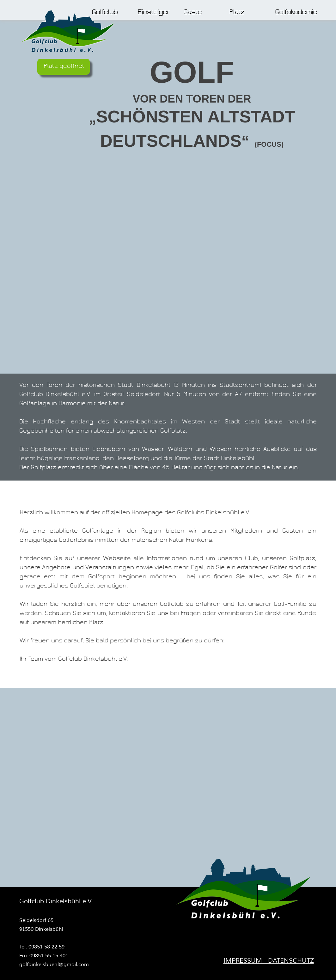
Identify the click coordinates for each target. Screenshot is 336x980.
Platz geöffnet (64, 66)
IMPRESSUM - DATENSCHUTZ (269, 961)
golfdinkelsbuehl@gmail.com (54, 965)
